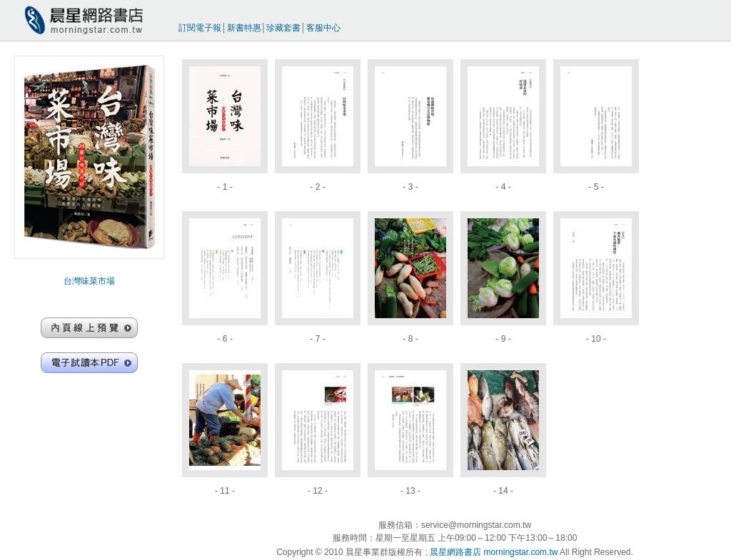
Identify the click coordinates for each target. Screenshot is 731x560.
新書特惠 (244, 28)
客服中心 (323, 28)
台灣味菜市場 (89, 281)
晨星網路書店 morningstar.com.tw (494, 552)
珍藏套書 (283, 28)
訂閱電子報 (200, 28)
